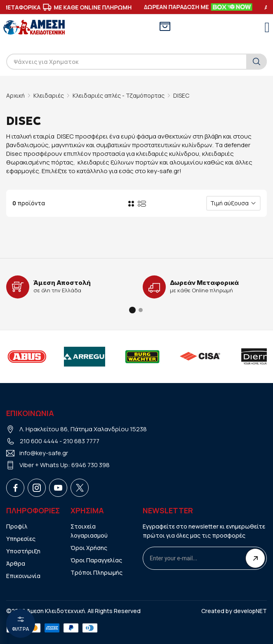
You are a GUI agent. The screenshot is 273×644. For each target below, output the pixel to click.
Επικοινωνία (23, 576)
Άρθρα (16, 563)
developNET (250, 611)
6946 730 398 (91, 465)
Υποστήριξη (23, 551)
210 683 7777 (81, 441)
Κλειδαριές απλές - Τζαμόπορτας (119, 95)
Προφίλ (17, 526)
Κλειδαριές (49, 95)
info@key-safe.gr (44, 453)
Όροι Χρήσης (89, 548)
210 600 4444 (39, 441)
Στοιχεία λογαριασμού (89, 531)
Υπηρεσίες (21, 539)
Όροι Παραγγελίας (96, 560)
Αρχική (15, 95)
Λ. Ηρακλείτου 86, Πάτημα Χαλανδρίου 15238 (83, 429)
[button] (132, 310)
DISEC (181, 95)
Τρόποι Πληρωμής (96, 572)
